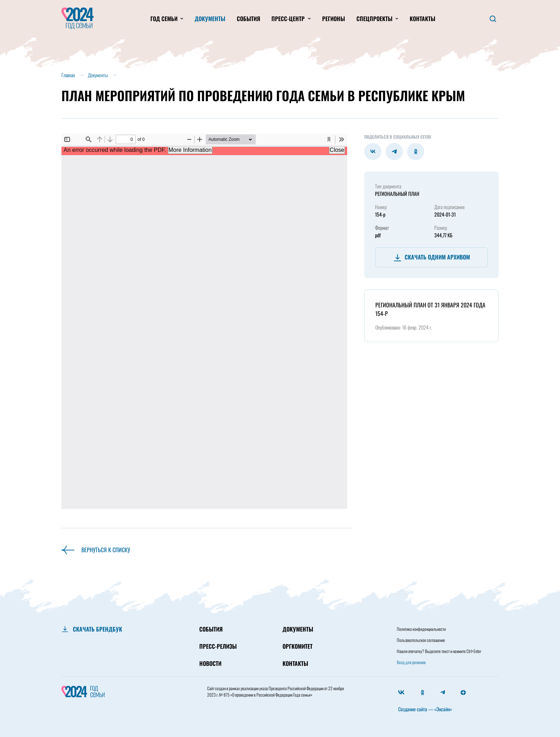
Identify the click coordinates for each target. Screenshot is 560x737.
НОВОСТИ (210, 663)
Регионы (334, 19)
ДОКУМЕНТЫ (298, 629)
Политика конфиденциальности (421, 629)
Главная (68, 75)
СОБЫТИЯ (211, 629)
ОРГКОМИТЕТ (297, 646)
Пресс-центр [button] (289, 19)
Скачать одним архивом (432, 257)
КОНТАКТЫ (295, 663)
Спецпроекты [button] (375, 19)
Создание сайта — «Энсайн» (425, 709)
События (248, 19)
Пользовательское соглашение (421, 640)
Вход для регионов (411, 662)
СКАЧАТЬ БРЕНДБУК (97, 629)
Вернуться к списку (96, 550)
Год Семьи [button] (165, 19)
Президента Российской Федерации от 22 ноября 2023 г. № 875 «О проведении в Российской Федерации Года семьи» (276, 691)
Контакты (422, 19)
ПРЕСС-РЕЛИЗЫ (218, 646)
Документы (210, 19)
